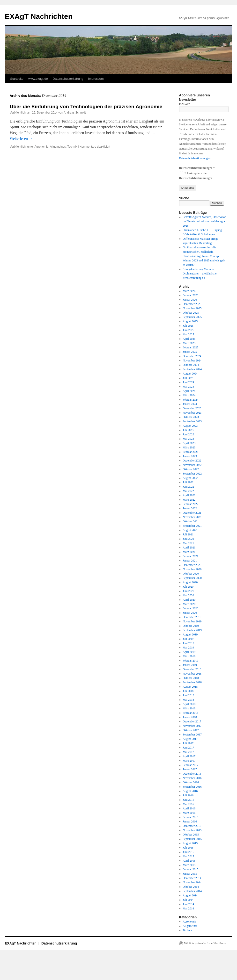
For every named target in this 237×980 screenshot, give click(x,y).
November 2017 (192, 726)
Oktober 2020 (191, 574)
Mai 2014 (188, 908)
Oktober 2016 (191, 782)
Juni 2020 (189, 591)
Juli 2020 (188, 587)
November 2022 (192, 465)
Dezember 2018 (192, 669)
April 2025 (189, 339)
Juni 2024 (189, 382)
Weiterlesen (21, 139)
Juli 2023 (188, 430)
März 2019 (189, 656)
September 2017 (192, 735)
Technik (72, 147)
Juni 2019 (189, 643)
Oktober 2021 (191, 521)
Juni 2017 (189, 748)
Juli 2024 (188, 378)
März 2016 (189, 813)
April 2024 (189, 391)
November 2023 (192, 413)
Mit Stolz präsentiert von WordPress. (205, 943)
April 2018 (189, 704)
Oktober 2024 (191, 365)
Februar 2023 (191, 452)
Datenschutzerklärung (68, 79)
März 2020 (189, 604)
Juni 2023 (189, 434)
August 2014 (190, 895)
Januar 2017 (190, 769)
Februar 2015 (191, 869)
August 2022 (190, 478)
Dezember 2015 (192, 826)
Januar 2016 (190, 821)
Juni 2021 (189, 539)
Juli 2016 (188, 795)
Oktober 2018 (191, 678)
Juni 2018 (189, 695)
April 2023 (189, 443)
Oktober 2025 (191, 313)
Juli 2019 (188, 639)
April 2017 (189, 756)
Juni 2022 (189, 487)
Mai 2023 (188, 439)
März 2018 (189, 708)
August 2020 (190, 582)
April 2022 (189, 495)
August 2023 (190, 426)
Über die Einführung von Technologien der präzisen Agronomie (86, 106)
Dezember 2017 (192, 721)
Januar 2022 (190, 508)
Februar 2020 (191, 608)
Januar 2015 (190, 874)
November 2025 (192, 308)
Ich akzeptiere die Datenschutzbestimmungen (196, 175)
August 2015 (190, 843)
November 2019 (192, 621)
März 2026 (189, 291)
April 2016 (189, 808)
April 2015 (189, 861)
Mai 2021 (188, 543)
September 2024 (192, 369)
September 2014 (192, 891)
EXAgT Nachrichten (39, 16)
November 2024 (192, 360)
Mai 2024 (188, 387)
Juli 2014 (188, 900)
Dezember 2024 (192, 356)
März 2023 (189, 447)
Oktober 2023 (191, 417)
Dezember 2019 (192, 617)
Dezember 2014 (192, 878)
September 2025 (192, 317)
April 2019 (189, 652)
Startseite (17, 79)
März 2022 (189, 500)
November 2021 (192, 517)
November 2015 (192, 830)
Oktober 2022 (191, 469)
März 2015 (189, 865)
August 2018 (190, 687)
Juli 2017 (188, 743)
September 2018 (192, 682)
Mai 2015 (188, 856)
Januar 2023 (190, 456)
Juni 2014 (189, 904)
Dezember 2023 (192, 408)
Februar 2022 (191, 504)
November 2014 (192, 882)
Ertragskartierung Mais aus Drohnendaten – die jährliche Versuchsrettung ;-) (200, 274)
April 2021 (189, 548)
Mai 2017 (188, 752)
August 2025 (190, 321)
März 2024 (189, 395)
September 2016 (192, 787)
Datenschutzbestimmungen (195, 158)
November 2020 (192, 569)
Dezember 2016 (192, 774)
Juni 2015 (189, 852)
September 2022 (192, 474)
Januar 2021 (190, 561)
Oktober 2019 (191, 626)
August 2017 (190, 739)
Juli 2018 (188, 691)
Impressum (96, 79)
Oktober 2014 (191, 887)
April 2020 (189, 600)
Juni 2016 (189, 800)
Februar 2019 (191, 661)
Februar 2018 (191, 713)
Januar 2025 (190, 352)
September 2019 (192, 630)
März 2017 (189, 761)
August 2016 (190, 791)
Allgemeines (58, 147)
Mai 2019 (188, 648)
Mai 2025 (188, 334)
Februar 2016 (191, 817)
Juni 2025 (189, 330)
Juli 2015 (188, 848)
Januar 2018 (190, 717)
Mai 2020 (188, 595)
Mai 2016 (188, 804)
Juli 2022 (188, 482)
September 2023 (192, 421)
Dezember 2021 (192, 513)
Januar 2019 (190, 665)
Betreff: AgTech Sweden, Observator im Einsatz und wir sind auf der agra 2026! (204, 221)
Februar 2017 (191, 765)
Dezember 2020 (192, 565)
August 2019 (190, 634)
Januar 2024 (190, 404)
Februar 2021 (191, 556)
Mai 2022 (188, 491)
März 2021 (189, 552)
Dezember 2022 (192, 461)
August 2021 (190, 530)
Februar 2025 (191, 347)
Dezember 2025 (192, 304)
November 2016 (192, 778)
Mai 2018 (188, 700)
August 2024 (190, 374)
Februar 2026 (191, 295)
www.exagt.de (38, 79)
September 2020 (192, 578)
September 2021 (192, 526)
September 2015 (192, 839)
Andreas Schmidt (75, 113)
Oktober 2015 (191, 835)
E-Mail (184, 104)
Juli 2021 (188, 534)
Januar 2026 (190, 300)
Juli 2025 (188, 326)
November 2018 (192, 674)
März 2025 (189, 343)
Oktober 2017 (191, 730)
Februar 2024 (191, 400)
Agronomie (42, 147)
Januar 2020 (190, 613)
